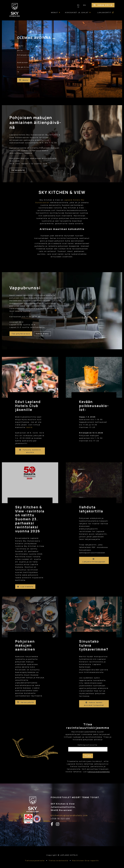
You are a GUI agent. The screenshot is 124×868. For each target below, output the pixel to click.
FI (78, 5)
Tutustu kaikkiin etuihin (30, 451)
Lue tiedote (25, 586)
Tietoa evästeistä (58, 860)
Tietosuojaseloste (35, 860)
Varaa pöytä (103, 5)
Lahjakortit (104, 12)
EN (85, 5)
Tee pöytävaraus (21, 334)
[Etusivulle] (15, 10)
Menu (24, 80)
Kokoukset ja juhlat (77, 12)
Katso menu (42, 334)
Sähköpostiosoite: (88, 745)
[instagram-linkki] (59, 824)
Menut (55, 12)
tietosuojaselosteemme (99, 771)
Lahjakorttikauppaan (94, 560)
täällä (29, 427)
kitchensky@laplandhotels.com (69, 815)
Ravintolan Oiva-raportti (86, 860)
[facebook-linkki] (53, 824)
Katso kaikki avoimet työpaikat (94, 704)
